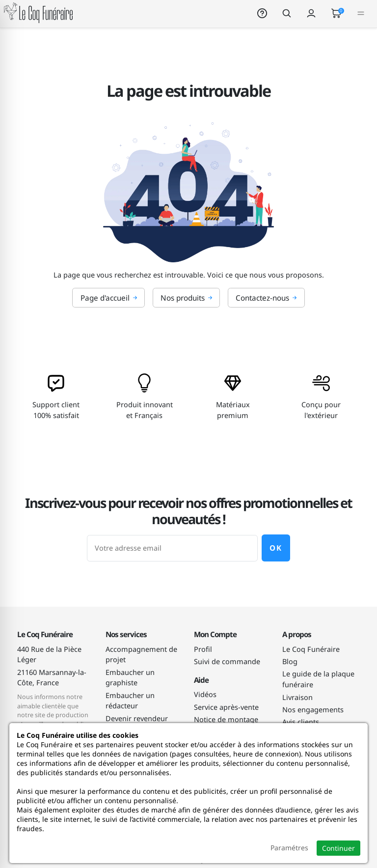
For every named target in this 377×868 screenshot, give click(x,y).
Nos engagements (313, 710)
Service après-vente (226, 707)
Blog (290, 661)
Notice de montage (226, 719)
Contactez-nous (266, 298)
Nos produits (187, 298)
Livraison (297, 697)
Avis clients (301, 722)
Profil (203, 649)
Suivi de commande (227, 661)
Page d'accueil (109, 298)
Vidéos (205, 694)
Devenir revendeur (137, 718)
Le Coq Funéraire (311, 649)
